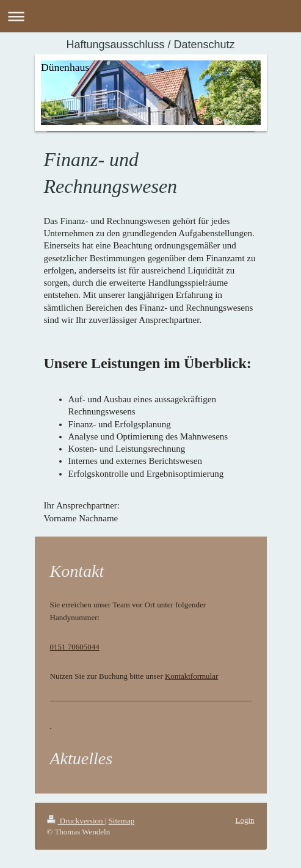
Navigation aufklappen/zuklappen (150, 16)
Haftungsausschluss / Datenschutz (150, 45)
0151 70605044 (75, 647)
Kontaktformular (191, 676)
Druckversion (76, 821)
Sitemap (122, 821)
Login (245, 820)
